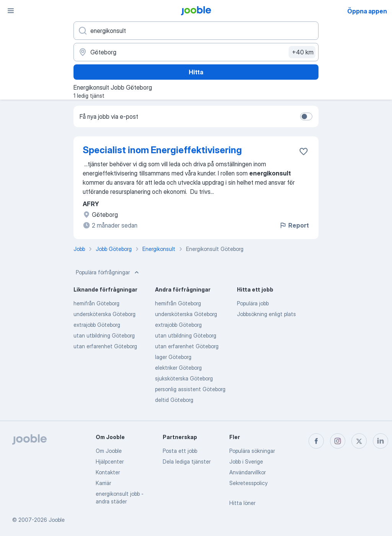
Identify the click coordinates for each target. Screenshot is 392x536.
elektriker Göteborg (178, 368)
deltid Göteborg (174, 400)
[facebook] (316, 441)
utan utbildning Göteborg (104, 335)
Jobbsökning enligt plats (266, 314)
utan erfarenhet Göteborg (105, 346)
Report (294, 225)
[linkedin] (381, 441)
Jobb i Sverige (246, 461)
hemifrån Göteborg (96, 303)
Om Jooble (109, 451)
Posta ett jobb (180, 451)
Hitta (196, 72)
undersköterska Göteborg (105, 314)
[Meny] (11, 11)
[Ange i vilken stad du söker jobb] (196, 52)
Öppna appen (367, 11)
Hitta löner (242, 503)
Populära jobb (253, 303)
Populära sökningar (252, 451)
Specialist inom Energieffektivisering (162, 150)
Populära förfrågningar (108, 272)
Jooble (57, 520)
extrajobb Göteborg (97, 325)
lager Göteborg (173, 357)
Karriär (103, 483)
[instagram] (338, 441)
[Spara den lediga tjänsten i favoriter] (304, 151)
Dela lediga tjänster (187, 461)
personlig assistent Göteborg (190, 389)
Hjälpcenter (110, 461)
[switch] (306, 116)
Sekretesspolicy (248, 483)
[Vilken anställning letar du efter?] (196, 31)
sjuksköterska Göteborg (184, 378)
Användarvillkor (247, 472)
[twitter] (359, 441)
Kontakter (108, 472)
